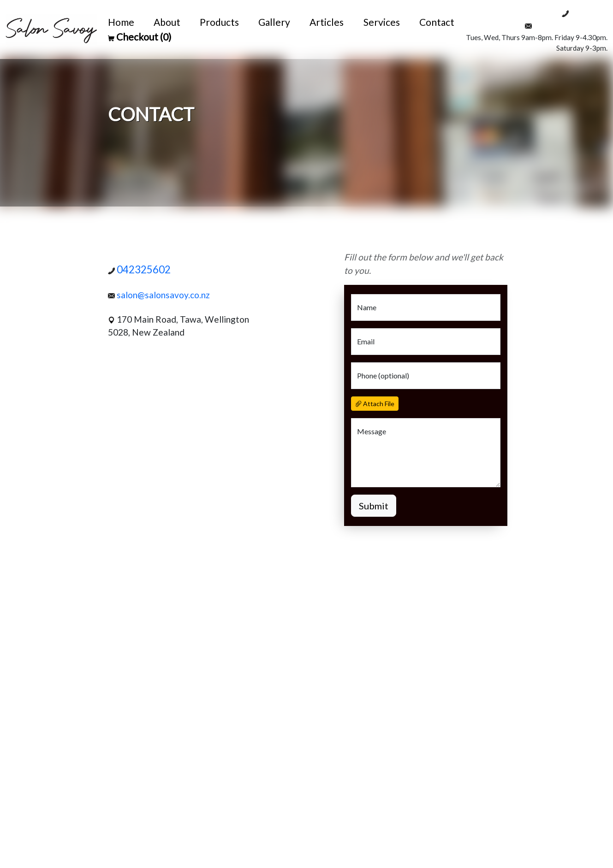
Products (219, 22)
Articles (327, 22)
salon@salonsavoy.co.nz (566, 25)
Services (382, 22)
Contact (437, 22)
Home (121, 22)
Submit (374, 506)
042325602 (585, 12)
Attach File (375, 404)
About (167, 22)
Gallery (274, 22)
